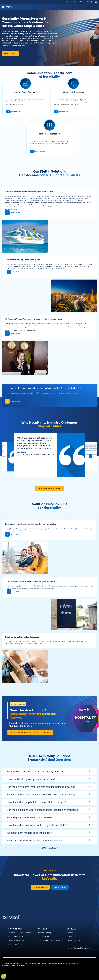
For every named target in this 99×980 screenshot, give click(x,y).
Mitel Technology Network (49, 940)
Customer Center (73, 2)
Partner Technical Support (20, 933)
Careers (70, 933)
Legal (69, 944)
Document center (16, 937)
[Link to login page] (91, 2)
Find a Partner (60, 887)
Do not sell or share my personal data (13, 965)
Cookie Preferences (71, 964)
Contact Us (72, 937)
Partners (83, 2)
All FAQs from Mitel (48, 848)
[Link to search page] (88, 2)
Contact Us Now (40, 887)
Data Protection (74, 940)
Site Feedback (42, 964)
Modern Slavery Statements (78, 948)
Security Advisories (16, 940)
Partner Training (44, 933)
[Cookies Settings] (4, 976)
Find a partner (43, 937)
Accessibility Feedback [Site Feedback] (56, 964)
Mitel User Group (16, 944)
